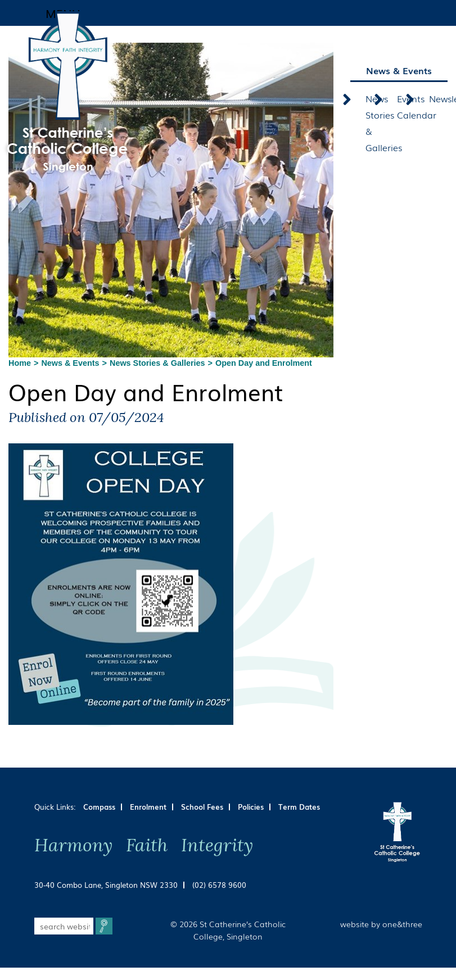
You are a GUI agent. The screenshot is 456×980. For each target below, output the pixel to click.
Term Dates (299, 807)
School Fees (202, 807)
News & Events (70, 363)
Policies (251, 807)
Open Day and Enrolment (264, 363)
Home (20, 363)
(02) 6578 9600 (219, 885)
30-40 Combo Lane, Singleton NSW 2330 (106, 885)
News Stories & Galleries (157, 363)
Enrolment (148, 807)
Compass (99, 807)
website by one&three (381, 924)
